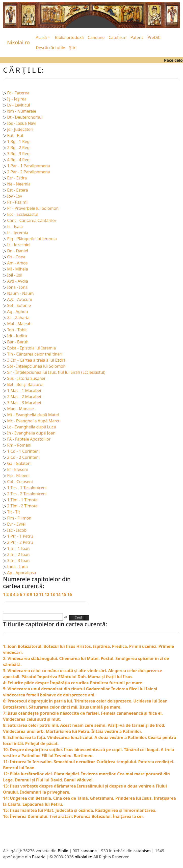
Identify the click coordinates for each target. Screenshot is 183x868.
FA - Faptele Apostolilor (29, 439)
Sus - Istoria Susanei (26, 378)
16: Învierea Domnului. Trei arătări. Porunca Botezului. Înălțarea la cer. (73, 816)
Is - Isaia (15, 226)
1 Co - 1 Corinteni (23, 451)
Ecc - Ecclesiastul (23, 214)
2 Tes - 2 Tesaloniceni (27, 494)
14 (59, 594)
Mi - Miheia (18, 269)
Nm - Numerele (22, 111)
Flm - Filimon (19, 518)
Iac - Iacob (17, 530)
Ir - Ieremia (18, 233)
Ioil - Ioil (15, 275)
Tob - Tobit (17, 330)
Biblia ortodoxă (69, 37)
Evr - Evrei (16, 524)
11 (42, 594)
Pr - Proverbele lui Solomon (33, 208)
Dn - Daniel (18, 251)
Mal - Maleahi (20, 324)
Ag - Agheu (17, 312)
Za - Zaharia (18, 318)
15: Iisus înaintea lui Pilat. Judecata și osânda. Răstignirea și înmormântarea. (80, 810)
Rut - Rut (15, 135)
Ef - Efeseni (17, 469)
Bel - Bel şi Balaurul (25, 384)
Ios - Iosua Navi (22, 123)
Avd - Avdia (18, 281)
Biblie (63, 851)
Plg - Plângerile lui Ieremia (32, 239)
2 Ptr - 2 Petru (20, 542)
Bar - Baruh (18, 342)
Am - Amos (17, 263)
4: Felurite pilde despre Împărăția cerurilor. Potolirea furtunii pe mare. (73, 683)
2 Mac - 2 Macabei (24, 397)
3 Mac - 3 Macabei (24, 403)
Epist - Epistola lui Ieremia (31, 348)
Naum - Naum (20, 293)
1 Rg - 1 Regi (19, 141)
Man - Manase (20, 409)
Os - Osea (16, 257)
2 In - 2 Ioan (18, 554)
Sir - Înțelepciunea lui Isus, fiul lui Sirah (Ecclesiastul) (56, 372)
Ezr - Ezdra (17, 178)
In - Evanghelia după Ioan (31, 433)
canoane (89, 851)
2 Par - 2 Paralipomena (29, 172)
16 (70, 594)
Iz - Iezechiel (19, 245)
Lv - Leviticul (19, 105)
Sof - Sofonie (19, 305)
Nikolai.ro (18, 42)
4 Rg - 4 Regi (19, 160)
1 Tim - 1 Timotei (23, 500)
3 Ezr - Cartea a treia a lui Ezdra (36, 360)
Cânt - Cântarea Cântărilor (32, 220)
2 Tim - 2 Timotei (23, 506)
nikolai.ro (84, 857)
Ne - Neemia (19, 184)
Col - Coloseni (20, 482)
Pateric (137, 37)
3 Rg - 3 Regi (19, 154)
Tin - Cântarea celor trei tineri (35, 354)
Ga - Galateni (19, 463)
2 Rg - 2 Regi (19, 148)
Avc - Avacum (20, 299)
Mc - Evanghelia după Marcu (34, 421)
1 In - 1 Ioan (18, 548)
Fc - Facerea (18, 93)
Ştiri (73, 48)
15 (64, 594)
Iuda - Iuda (17, 567)
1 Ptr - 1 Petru (20, 536)
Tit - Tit (14, 512)
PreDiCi (155, 37)
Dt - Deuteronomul (25, 117)
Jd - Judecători (20, 129)
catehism (142, 851)
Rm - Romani (19, 445)
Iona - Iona (17, 287)
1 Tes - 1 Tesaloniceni (27, 488)
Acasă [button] (41, 37)
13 (53, 594)
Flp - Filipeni (18, 476)
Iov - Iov (15, 196)
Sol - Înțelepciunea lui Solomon (36, 366)
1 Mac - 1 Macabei (24, 390)
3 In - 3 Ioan (18, 561)
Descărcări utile (50, 48)
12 (47, 594)
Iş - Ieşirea (17, 99)
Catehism (117, 37)
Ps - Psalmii (18, 202)
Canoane (96, 37)
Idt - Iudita (17, 336)
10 (36, 594)
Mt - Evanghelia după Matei (33, 415)
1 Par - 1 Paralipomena (29, 166)
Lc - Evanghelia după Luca (31, 427)
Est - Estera (17, 190)
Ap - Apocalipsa (22, 573)
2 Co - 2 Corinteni (23, 457)
